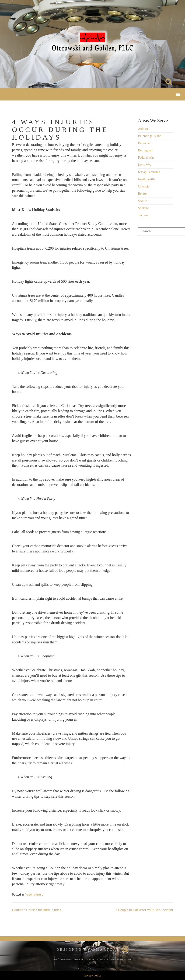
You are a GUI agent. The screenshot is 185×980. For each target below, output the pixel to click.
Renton (143, 194)
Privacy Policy (92, 975)
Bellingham (146, 150)
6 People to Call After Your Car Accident (144, 910)
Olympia (144, 186)
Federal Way (146, 158)
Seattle (143, 201)
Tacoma (143, 215)
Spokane (144, 208)
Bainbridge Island (150, 136)
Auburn (143, 129)
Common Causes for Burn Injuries (37, 910)
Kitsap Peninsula (149, 172)
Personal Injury (34, 895)
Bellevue (144, 143)
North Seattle (147, 179)
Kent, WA (145, 165)
